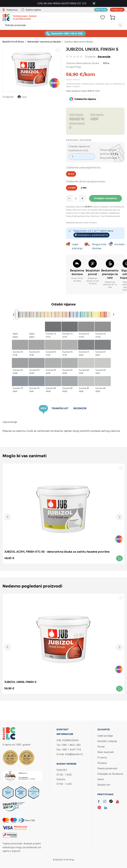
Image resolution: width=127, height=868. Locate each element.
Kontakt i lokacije (107, 741)
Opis (44, 408)
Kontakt (119, 244)
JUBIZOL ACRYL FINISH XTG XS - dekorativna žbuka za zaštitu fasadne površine (57, 552)
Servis (101, 779)
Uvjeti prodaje (105, 736)
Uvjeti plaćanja (77, 246)
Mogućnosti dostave (99, 246)
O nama (102, 757)
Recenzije (104, 57)
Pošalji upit (117, 10)
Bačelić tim (104, 785)
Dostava (102, 763)
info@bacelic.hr (74, 754)
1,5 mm (72, 188)
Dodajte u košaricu (106, 198)
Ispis (22, 97)
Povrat (101, 747)
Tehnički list (60, 408)
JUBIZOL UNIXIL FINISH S (20, 682)
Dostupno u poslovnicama (93, 235)
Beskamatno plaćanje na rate (110, 274)
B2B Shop (101, 10)
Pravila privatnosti (107, 768)
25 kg (71, 174)
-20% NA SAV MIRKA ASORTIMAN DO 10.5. (62, 3)
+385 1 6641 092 (71, 745)
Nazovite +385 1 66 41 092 (67, 34)
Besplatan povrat (93, 272)
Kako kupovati (106, 752)
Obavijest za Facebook (110, 774)
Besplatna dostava (77, 272)
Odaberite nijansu (85, 99)
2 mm (84, 188)
